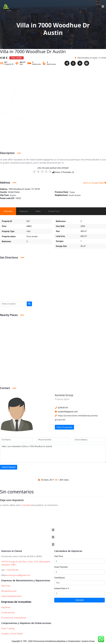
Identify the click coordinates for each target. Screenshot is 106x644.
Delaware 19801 (9, 565)
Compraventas (8, 613)
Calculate (79, 600)
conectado (26, 505)
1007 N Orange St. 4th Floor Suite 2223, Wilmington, (26, 562)
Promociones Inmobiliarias (14, 618)
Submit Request (9, 467)
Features (24, 211)
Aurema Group (64, 395)
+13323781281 (12, 570)
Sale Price (59, 556)
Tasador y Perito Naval (12, 634)
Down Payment (61, 567)
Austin (13, 195)
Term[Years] (59, 578)
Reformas (6, 586)
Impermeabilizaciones (11, 596)
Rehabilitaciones (9, 591)
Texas (72, 192)
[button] (53, 530)
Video (38, 211)
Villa (28, 231)
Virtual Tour (54, 211)
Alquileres (6, 607)
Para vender (32, 236)
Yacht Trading (8, 628)
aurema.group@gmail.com (18, 575)
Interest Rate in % (62, 589)
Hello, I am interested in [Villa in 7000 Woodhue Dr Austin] (53, 453)
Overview (8, 211)
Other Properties (64, 427)
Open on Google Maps (94, 183)
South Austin (75, 195)
